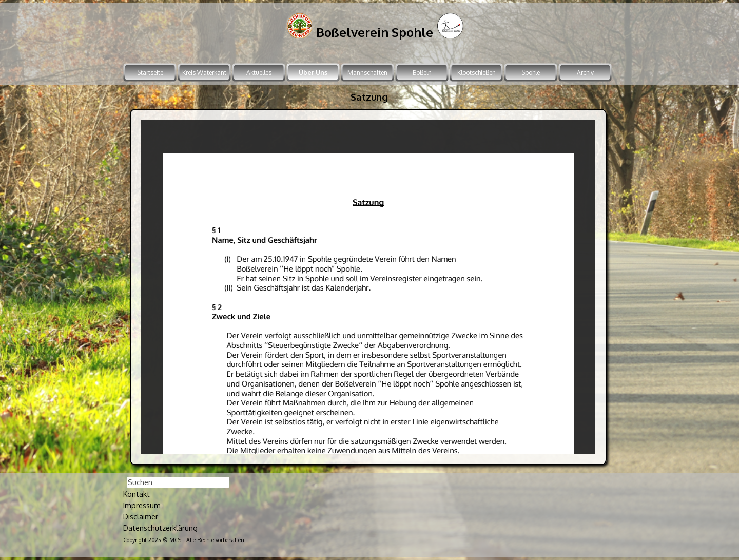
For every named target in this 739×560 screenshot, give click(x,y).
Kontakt (137, 494)
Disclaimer (141, 516)
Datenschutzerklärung (160, 528)
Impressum (142, 505)
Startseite (150, 73)
